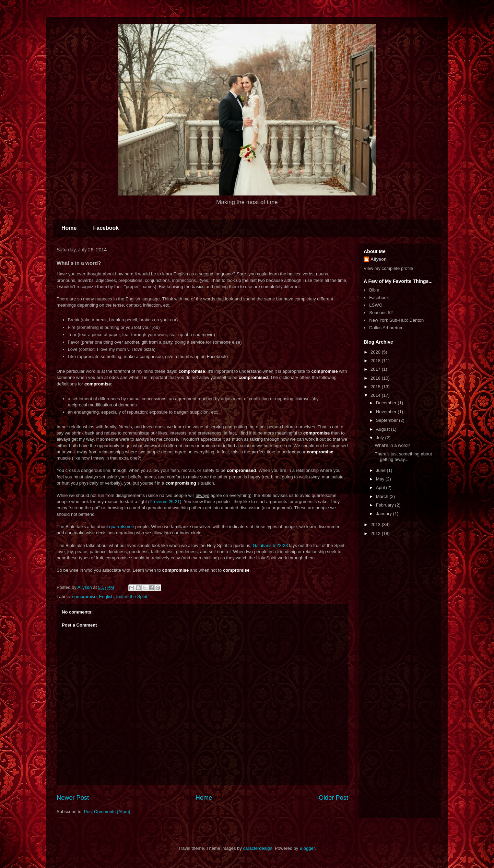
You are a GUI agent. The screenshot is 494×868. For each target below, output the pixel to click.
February (386, 505)
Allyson (379, 259)
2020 (376, 352)
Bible (374, 290)
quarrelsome (121, 527)
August (384, 429)
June (381, 470)
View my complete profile (388, 268)
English (107, 597)
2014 (376, 395)
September (387, 420)
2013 (376, 525)
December (387, 403)
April (381, 487)
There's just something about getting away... (403, 457)
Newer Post (73, 798)
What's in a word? (392, 445)
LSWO (376, 305)
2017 (376, 369)
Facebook (106, 228)
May (381, 479)
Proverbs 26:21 (165, 502)
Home (69, 228)
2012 (376, 533)
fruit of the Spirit (132, 597)
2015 (376, 387)
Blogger (307, 848)
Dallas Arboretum (386, 328)
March (383, 496)
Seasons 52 (381, 313)
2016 (376, 378)
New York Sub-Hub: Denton (396, 320)
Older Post (333, 798)
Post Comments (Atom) (107, 812)
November (387, 412)
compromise (85, 597)
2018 (376, 361)
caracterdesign (257, 848)
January (385, 514)
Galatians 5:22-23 (270, 545)
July (381, 438)
